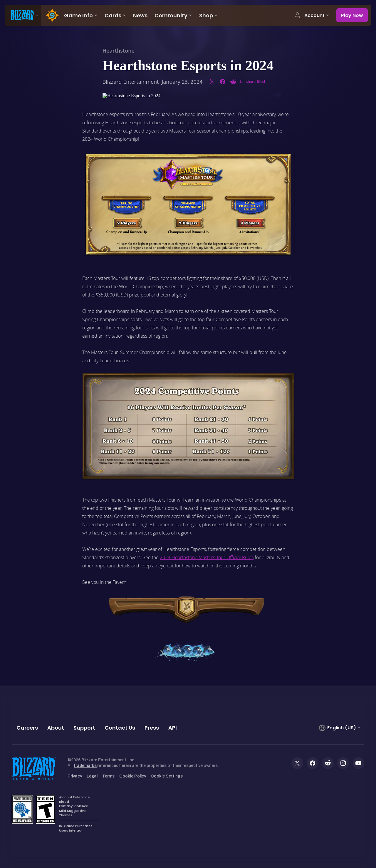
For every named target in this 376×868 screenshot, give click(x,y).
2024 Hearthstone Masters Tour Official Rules (207, 557)
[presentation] (23, 15)
